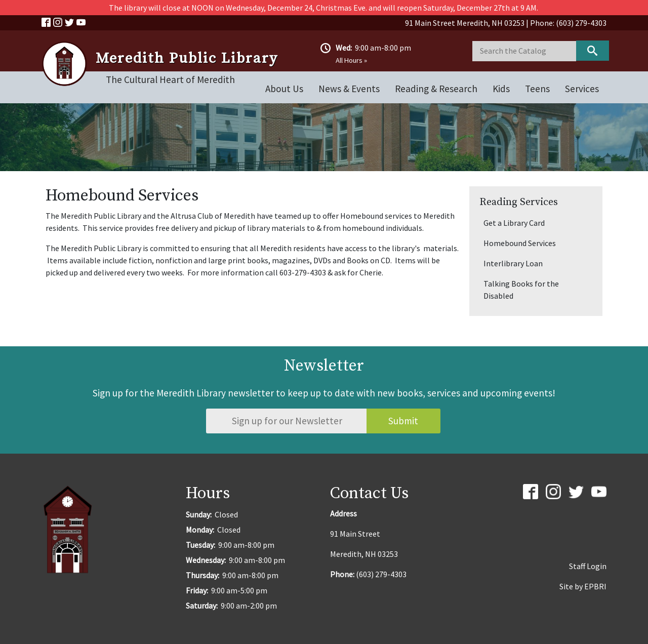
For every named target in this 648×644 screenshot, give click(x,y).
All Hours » (351, 60)
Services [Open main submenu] (582, 89)
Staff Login (588, 566)
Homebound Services (520, 243)
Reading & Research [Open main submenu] (436, 89)
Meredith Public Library (187, 59)
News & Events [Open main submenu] (349, 89)
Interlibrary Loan (513, 263)
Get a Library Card (514, 223)
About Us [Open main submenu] (284, 89)
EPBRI (595, 586)
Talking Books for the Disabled (521, 290)
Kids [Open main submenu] (501, 89)
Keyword (593, 51)
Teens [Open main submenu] (537, 89)
